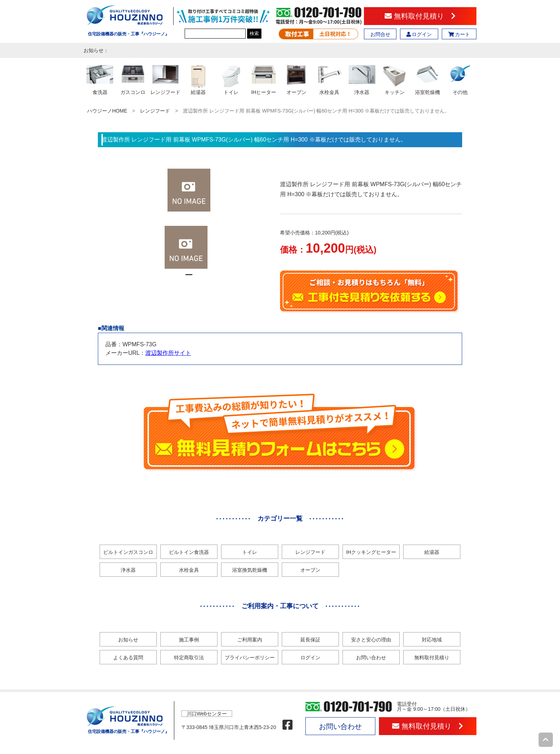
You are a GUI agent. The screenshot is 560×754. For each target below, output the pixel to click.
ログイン (419, 34)
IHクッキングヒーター (371, 552)
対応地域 (432, 640)
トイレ (250, 552)
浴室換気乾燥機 (250, 570)
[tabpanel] (189, 247)
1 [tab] (189, 278)
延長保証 (310, 640)
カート (459, 34)
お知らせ (128, 640)
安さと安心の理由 (371, 640)
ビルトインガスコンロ (128, 552)
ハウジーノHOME (107, 111)
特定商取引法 (189, 658)
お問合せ (380, 34)
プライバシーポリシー (250, 658)
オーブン (310, 570)
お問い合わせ (371, 658)
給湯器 (432, 552)
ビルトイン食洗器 (189, 552)
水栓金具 (189, 570)
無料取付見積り (420, 16)
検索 (254, 33)
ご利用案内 (250, 640)
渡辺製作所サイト (168, 353)
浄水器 (128, 570)
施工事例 (189, 640)
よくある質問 (128, 658)
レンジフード (155, 111)
